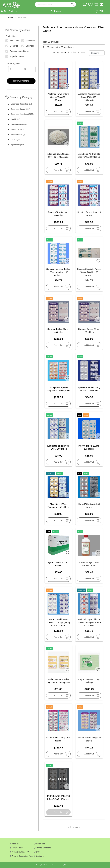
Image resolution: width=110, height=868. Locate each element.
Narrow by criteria (21, 81)
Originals (28, 46)
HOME (10, 17)
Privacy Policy (16, 848)
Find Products (10, 11)
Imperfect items (15, 56)
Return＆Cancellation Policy (21, 856)
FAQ (101, 11)
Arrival (74, 52)
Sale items (28, 40)
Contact (58, 11)
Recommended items (17, 51)
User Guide (40, 844)
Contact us (39, 856)
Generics (12, 46)
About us (14, 844)
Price (83, 52)
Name (64, 52)
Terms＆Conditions (43, 848)
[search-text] (55, 4)
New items (13, 40)
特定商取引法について (19, 852)
